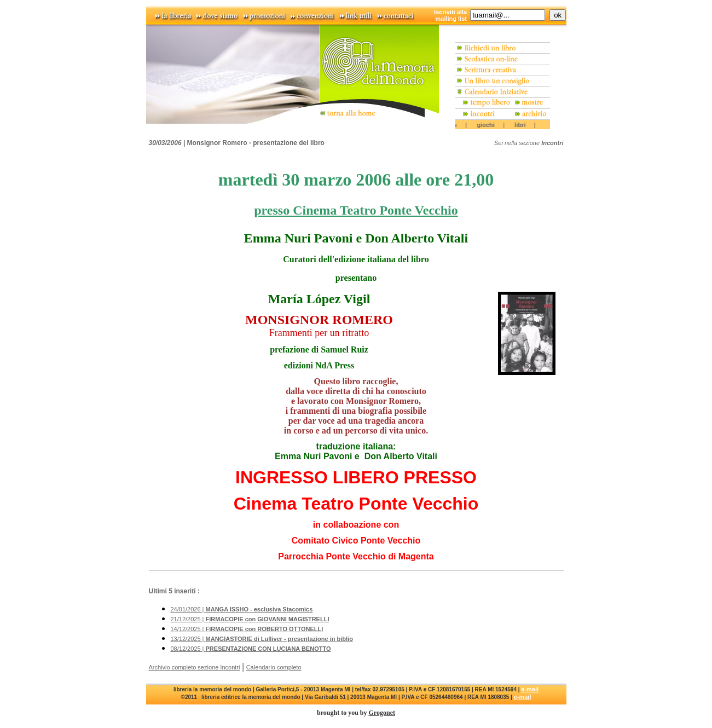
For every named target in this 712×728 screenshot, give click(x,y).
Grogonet (382, 713)
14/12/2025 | (247, 629)
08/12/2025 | (251, 649)
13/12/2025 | (262, 639)
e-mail (530, 689)
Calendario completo (274, 667)
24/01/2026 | (242, 609)
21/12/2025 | (250, 619)
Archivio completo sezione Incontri (195, 667)
